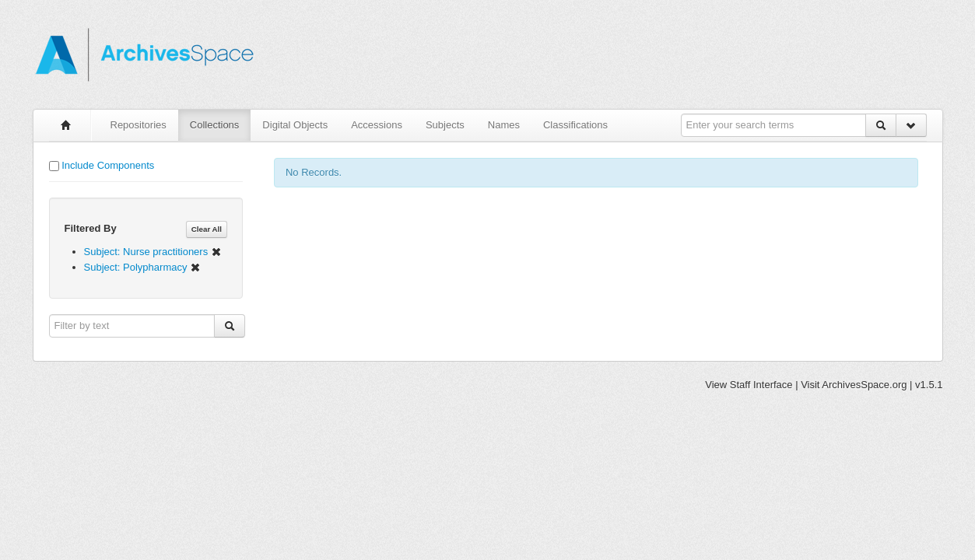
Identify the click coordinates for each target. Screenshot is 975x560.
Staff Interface (761, 385)
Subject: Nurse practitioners (153, 252)
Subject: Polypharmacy (143, 267)
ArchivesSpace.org (864, 385)
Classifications (575, 125)
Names (504, 125)
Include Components (108, 165)
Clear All (207, 229)
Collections (215, 125)
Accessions (377, 125)
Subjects (445, 125)
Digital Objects (295, 125)
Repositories (139, 125)
